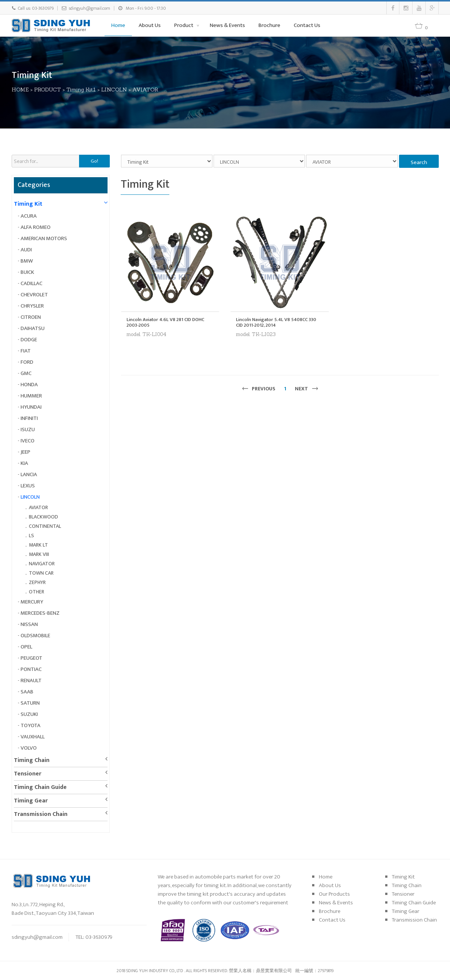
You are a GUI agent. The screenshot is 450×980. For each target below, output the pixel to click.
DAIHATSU (33, 328)
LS (31, 536)
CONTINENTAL (45, 526)
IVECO (28, 441)
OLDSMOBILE (35, 636)
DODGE (29, 340)
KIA (24, 463)
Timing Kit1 (81, 90)
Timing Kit (28, 204)
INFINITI (29, 418)
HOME (20, 90)
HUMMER (31, 396)
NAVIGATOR (42, 564)
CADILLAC (31, 283)
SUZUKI (29, 714)
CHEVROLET (34, 295)
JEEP (25, 452)
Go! (94, 161)
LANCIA (29, 474)
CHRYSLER (32, 306)
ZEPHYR (37, 582)
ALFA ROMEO (36, 227)
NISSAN (29, 624)
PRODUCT (48, 90)
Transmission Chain (41, 814)
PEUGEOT (31, 658)
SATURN (30, 703)
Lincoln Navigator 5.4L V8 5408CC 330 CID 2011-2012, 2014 (276, 322)
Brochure (269, 25)
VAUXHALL (33, 737)
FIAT (26, 351)
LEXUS (28, 486)
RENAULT (31, 680)
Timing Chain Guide (40, 787)
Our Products (334, 894)
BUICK (27, 272)
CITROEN (31, 317)
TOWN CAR (41, 573)
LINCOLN (114, 90)
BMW (27, 261)
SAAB (27, 692)
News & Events (227, 25)
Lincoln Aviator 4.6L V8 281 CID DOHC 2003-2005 (165, 322)
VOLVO (29, 748)
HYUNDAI (31, 407)
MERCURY (32, 602)
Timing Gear (31, 801)
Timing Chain (32, 760)
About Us (150, 25)
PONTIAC (31, 669)
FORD (27, 362)
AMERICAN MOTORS (44, 238)
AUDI (26, 250)
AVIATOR (145, 90)
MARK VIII (39, 554)
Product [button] (184, 25)
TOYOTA (31, 725)
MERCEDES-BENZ (40, 613)
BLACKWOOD (43, 517)
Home (118, 25)
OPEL (26, 647)
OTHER (37, 592)
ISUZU (28, 429)
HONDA (29, 385)
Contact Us (307, 25)
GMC (26, 373)
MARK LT (38, 545)
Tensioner (28, 774)
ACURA (29, 216)
